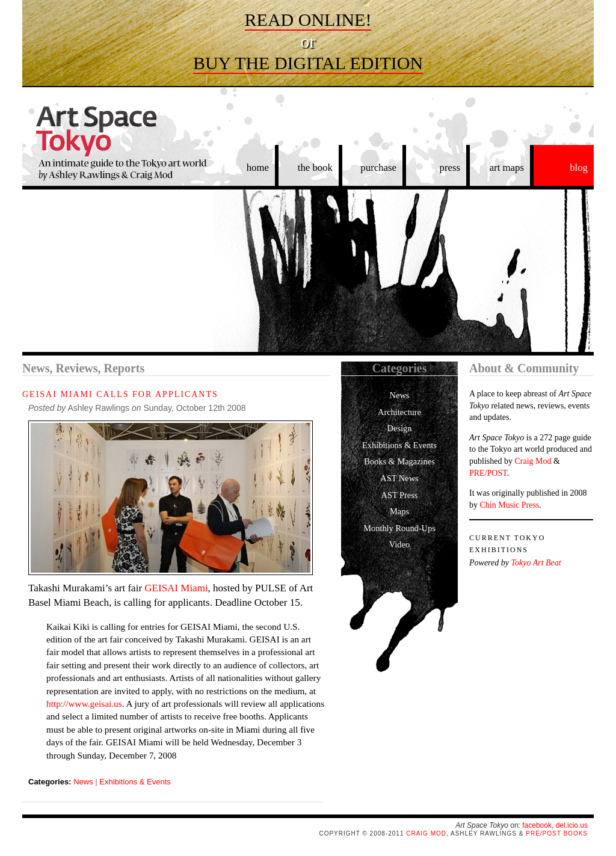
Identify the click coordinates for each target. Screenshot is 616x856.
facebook (537, 825)
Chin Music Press (510, 505)
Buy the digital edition (308, 63)
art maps (507, 168)
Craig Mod (533, 461)
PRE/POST (488, 473)
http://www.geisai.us (84, 704)
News (83, 782)
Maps (399, 511)
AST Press (400, 495)
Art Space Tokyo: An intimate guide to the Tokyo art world (115, 149)
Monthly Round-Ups (399, 528)
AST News (399, 478)
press (450, 168)
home (258, 168)
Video (399, 544)
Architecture (399, 412)
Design (400, 428)
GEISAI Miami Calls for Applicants (120, 394)
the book (315, 168)
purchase (378, 168)
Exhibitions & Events (135, 782)
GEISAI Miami (176, 588)
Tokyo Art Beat (536, 563)
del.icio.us (572, 825)
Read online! (308, 20)
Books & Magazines (399, 461)
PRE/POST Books (557, 833)
